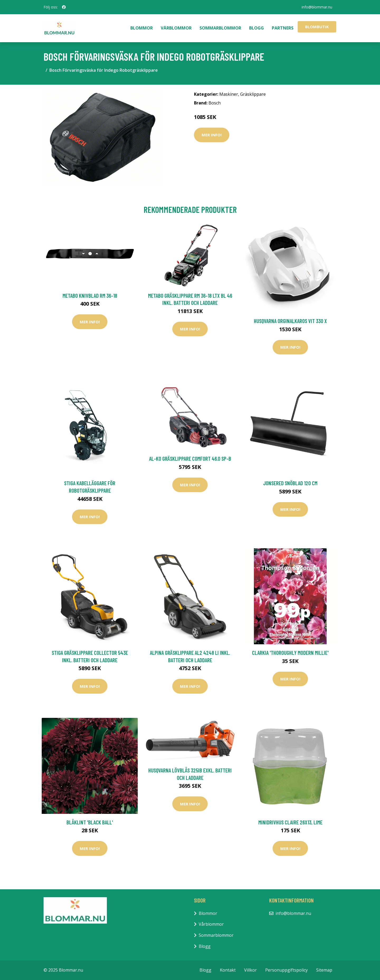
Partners (283, 28)
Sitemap (324, 970)
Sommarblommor (220, 28)
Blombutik (317, 27)
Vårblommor (176, 28)
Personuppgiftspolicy (286, 970)
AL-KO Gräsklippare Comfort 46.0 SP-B (190, 458)
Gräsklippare (253, 94)
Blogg (256, 28)
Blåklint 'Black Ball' (90, 822)
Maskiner (229, 94)
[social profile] (64, 7)
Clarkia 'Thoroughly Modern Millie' (290, 653)
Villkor (250, 970)
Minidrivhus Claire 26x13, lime (290, 822)
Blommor (142, 28)
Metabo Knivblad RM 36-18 (90, 296)
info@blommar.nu (317, 7)
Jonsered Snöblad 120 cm (290, 483)
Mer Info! (212, 135)
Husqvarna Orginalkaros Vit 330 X (290, 321)
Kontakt (228, 970)
